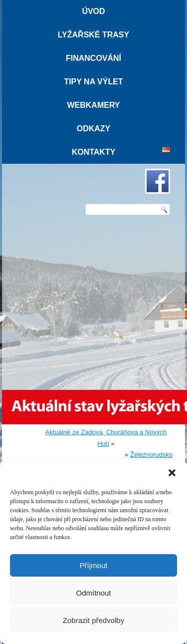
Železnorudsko (151, 455)
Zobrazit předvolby (93, 620)
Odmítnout (93, 593)
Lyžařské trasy (93, 35)
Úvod (93, 11)
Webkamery (93, 105)
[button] (172, 473)
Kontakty (94, 152)
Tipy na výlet (93, 82)
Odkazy (94, 129)
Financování (93, 58)
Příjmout (94, 565)
